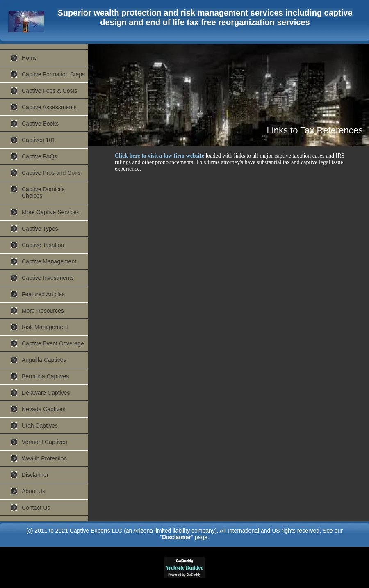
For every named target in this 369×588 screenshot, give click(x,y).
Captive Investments (48, 278)
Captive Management (49, 261)
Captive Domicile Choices (43, 192)
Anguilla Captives (44, 360)
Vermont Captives (44, 442)
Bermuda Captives (45, 376)
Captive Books (40, 124)
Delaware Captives (46, 393)
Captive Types (40, 229)
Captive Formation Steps (53, 74)
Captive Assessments (49, 107)
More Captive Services (51, 212)
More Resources (43, 311)
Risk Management (45, 327)
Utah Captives (40, 426)
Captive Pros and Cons (51, 173)
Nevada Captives (44, 409)
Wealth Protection (44, 458)
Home (29, 58)
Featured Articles (43, 294)
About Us (34, 491)
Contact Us (36, 508)
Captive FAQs (39, 156)
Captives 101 (39, 140)
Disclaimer (35, 475)
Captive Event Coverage (53, 343)
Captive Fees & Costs (49, 91)
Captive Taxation (43, 245)
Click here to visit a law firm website (159, 156)
